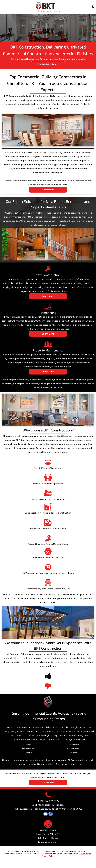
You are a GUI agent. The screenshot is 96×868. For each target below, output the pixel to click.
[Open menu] (3, 7)
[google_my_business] (51, 814)
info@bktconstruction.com (51, 805)
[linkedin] (46, 814)
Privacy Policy (48, 856)
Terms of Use (85, 854)
